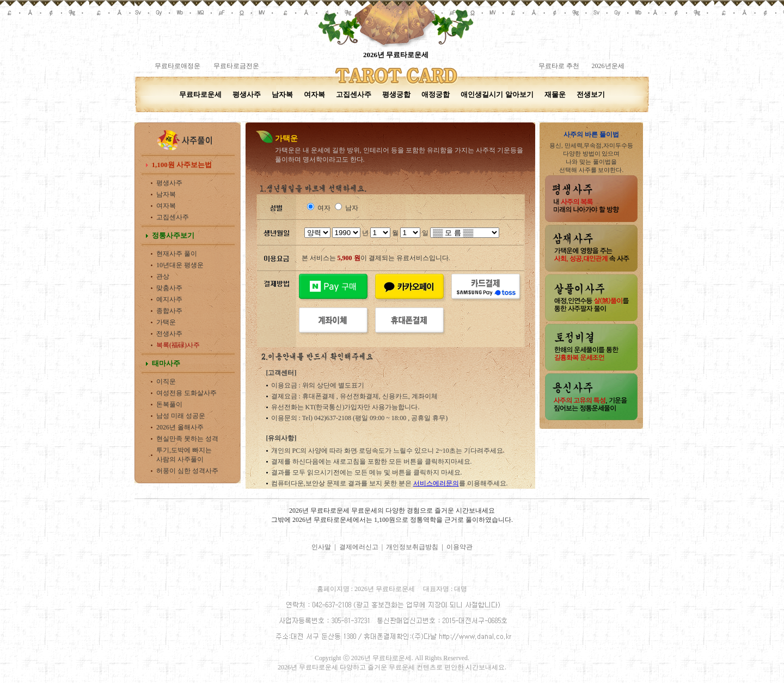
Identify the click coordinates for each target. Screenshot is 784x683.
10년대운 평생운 (180, 265)
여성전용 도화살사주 (186, 393)
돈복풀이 (169, 404)
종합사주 (169, 311)
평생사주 (247, 94)
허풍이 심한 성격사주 (187, 471)
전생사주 (169, 334)
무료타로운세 (200, 94)
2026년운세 (607, 66)
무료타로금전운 (236, 66)
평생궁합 (396, 94)
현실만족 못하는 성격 (187, 439)
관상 (163, 276)
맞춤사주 (169, 288)
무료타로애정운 (177, 66)
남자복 (282, 94)
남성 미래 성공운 (181, 416)
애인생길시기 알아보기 (497, 94)
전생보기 (591, 94)
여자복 (314, 94)
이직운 (166, 382)
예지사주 (169, 299)
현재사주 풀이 (177, 254)
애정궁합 (436, 94)
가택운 (166, 322)
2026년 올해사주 (180, 427)
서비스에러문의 (436, 483)
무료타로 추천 (559, 66)
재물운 (555, 94)
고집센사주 (354, 94)
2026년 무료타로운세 (396, 55)
